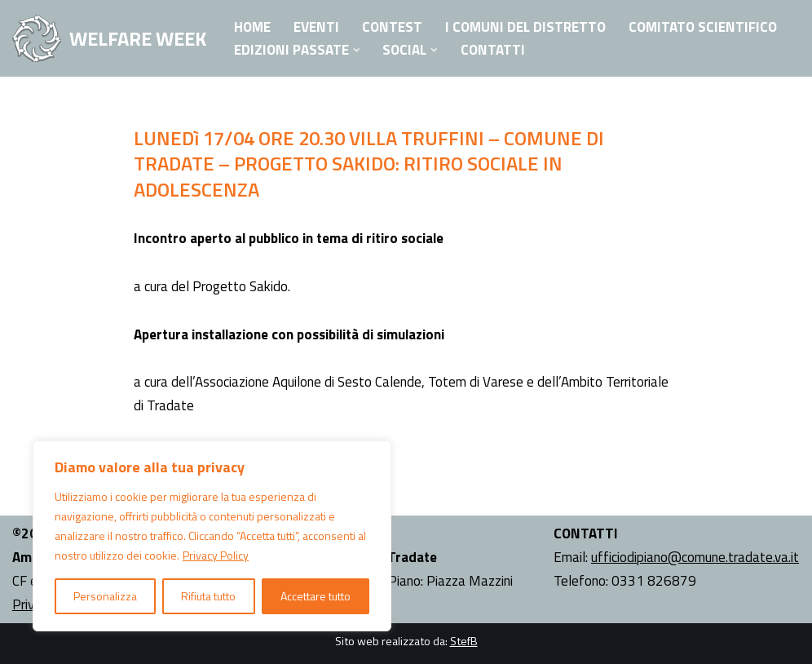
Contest (392, 27)
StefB (464, 641)
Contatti (493, 50)
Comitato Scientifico (703, 27)
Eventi (316, 27)
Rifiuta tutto (208, 596)
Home (252, 27)
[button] (357, 50)
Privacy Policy (216, 555)
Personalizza (105, 596)
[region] (212, 536)
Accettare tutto (316, 596)
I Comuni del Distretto (525, 27)
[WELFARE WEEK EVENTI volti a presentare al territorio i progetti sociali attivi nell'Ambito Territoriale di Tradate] (109, 38)
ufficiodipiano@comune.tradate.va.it (695, 557)
